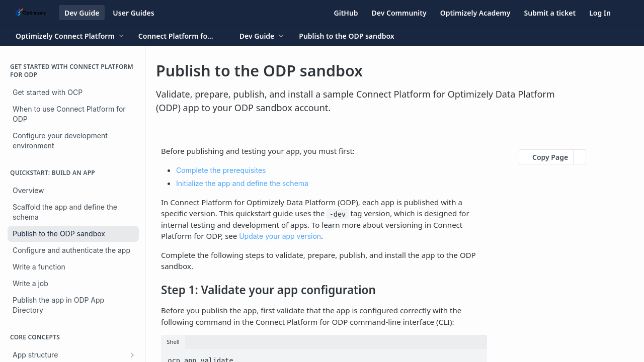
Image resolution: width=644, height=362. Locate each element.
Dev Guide (82, 13)
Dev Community (399, 13)
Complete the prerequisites (221, 170)
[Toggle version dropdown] (182, 36)
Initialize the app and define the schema (242, 183)
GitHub (346, 13)
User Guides (133, 13)
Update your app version (280, 236)
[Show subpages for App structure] (132, 355)
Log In (600, 13)
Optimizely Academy (475, 13)
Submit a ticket (550, 13)
